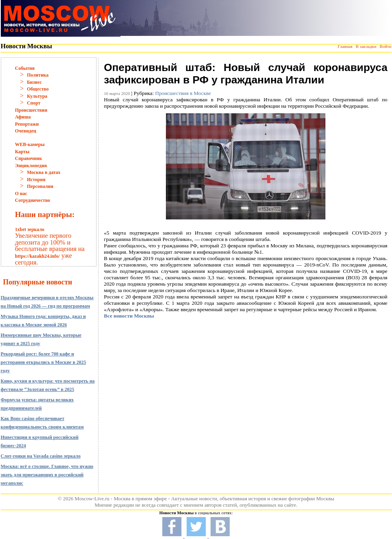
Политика (37, 75)
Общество (38, 89)
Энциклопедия (31, 166)
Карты (22, 152)
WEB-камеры (30, 144)
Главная (345, 46)
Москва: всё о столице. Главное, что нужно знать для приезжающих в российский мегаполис (47, 475)
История (36, 180)
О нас (21, 193)
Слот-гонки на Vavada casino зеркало (41, 456)
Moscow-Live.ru (92, 499)
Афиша (23, 117)
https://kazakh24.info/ (37, 256)
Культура (37, 96)
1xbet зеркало (30, 229)
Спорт (33, 103)
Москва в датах (43, 172)
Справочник (29, 158)
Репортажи (27, 124)
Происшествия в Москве (183, 93)
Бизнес (34, 82)
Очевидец (26, 131)
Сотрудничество (33, 200)
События (25, 68)
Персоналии (40, 186)
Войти (385, 46)
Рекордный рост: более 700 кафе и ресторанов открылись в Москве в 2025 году (43, 362)
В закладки (366, 46)
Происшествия (31, 110)
